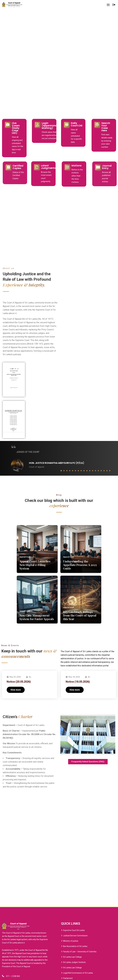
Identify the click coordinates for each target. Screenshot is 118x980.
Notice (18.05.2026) (78, 682)
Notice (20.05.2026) (19, 682)
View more (16, 690)
